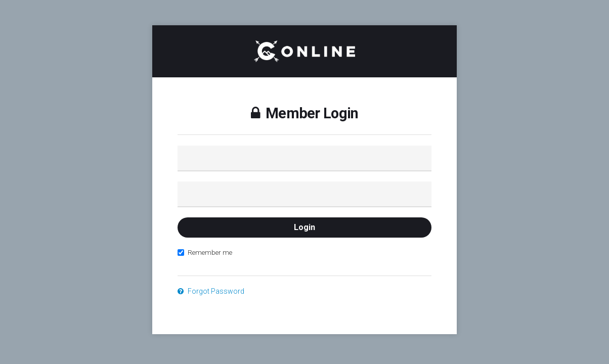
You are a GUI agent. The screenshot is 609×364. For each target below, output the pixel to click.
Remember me (205, 252)
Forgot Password (211, 291)
